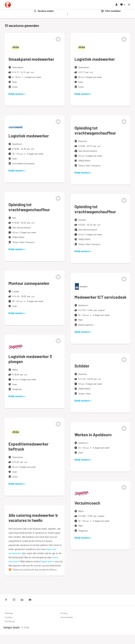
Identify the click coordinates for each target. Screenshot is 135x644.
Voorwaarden (67, 617)
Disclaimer (10, 621)
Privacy (64, 613)
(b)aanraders (47, 561)
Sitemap (9, 613)
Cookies (9, 617)
